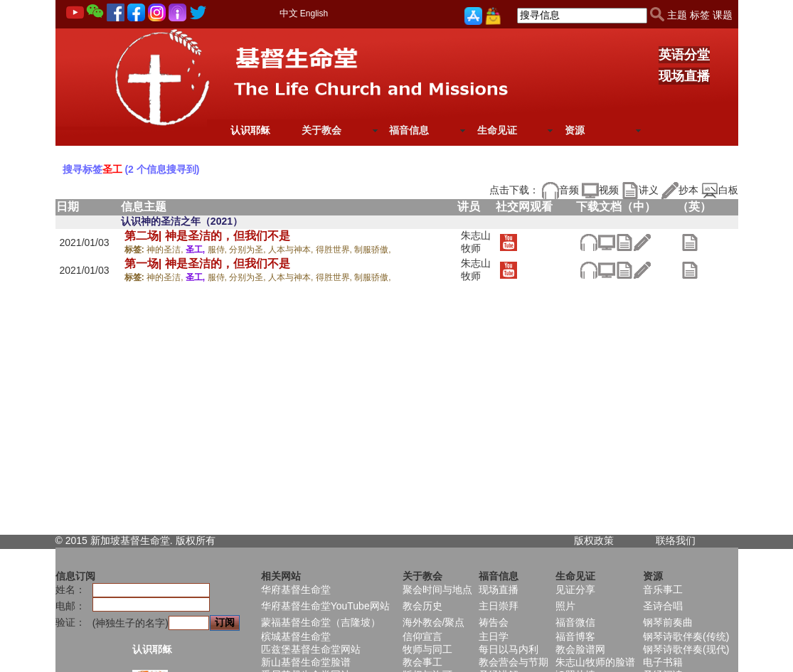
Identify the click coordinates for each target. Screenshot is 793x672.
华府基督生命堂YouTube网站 (325, 606)
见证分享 (575, 590)
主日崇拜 (499, 606)
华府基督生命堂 (296, 590)
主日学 (494, 636)
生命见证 (497, 130)
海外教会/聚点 (434, 622)
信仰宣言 (422, 636)
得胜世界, (335, 250)
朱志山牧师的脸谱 (595, 662)
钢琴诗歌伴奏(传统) (686, 636)
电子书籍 (663, 662)
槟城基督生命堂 (296, 636)
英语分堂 (684, 55)
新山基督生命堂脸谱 (306, 662)
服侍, (219, 250)
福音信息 (409, 130)
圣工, (197, 250)
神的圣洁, (166, 250)
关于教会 (321, 130)
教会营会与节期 (513, 662)
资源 (575, 130)
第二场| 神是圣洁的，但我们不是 (207, 236)
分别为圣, (249, 250)
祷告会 (494, 622)
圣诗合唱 (663, 606)
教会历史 (422, 606)
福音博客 (575, 636)
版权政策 (594, 540)
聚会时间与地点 (437, 590)
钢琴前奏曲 (668, 622)
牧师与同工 (427, 649)
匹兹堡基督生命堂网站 (311, 649)
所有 (206, 540)
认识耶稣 (250, 130)
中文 (289, 13)
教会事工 (422, 662)
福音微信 (575, 622)
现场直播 (684, 76)
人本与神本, (292, 250)
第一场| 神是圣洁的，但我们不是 (207, 263)
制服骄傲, (372, 250)
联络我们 (676, 540)
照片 (565, 606)
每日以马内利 (509, 649)
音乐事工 (663, 590)
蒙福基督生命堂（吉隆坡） (321, 622)
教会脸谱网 (580, 649)
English (314, 14)
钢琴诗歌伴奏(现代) (686, 649)
